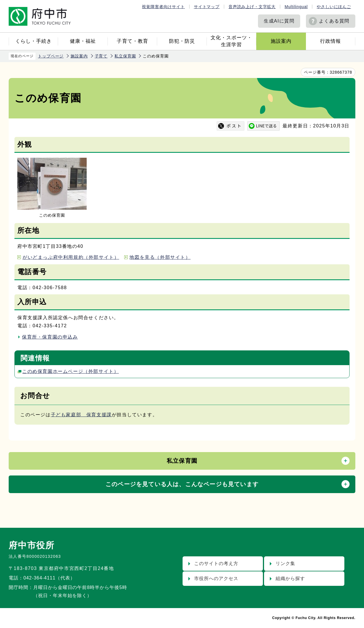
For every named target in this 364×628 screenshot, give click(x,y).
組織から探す (290, 578)
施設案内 (281, 41)
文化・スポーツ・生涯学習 (231, 41)
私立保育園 (125, 56)
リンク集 (285, 563)
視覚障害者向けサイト (163, 7)
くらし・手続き (34, 41)
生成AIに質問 (279, 21)
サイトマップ (207, 7)
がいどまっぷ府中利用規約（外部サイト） (71, 257)
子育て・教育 (132, 41)
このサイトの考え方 (216, 563)
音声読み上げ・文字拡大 (252, 7)
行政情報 (330, 41)
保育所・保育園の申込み (50, 337)
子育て (101, 56)
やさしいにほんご (334, 7)
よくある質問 (334, 21)
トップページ (51, 56)
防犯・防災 (182, 41)
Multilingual (296, 7)
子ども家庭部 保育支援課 (81, 415)
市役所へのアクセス (216, 578)
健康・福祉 (83, 41)
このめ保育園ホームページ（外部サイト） (70, 371)
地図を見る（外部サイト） (160, 257)
